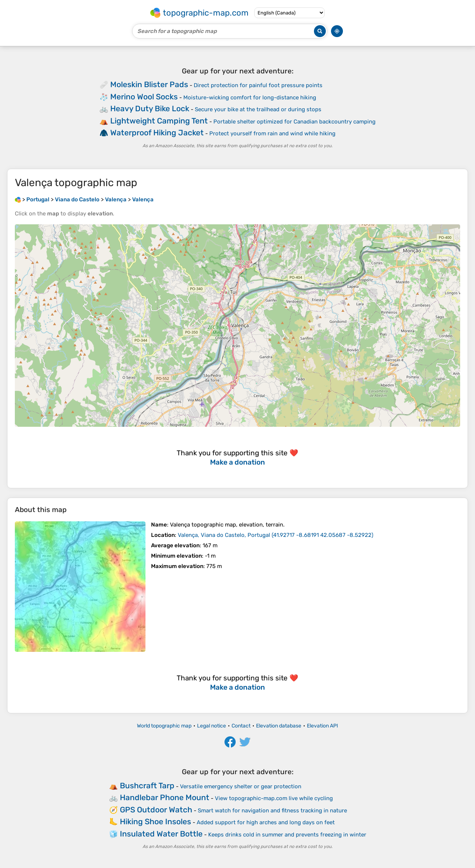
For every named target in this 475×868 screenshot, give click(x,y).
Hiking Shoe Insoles (155, 821)
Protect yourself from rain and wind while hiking (272, 133)
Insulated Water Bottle (161, 834)
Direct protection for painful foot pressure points (258, 85)
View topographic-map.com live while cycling (274, 798)
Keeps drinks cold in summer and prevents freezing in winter (287, 835)
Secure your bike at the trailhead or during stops (258, 109)
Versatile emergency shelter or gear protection (241, 786)
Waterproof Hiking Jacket (157, 133)
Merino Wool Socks (144, 97)
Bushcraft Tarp (147, 786)
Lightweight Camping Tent (159, 121)
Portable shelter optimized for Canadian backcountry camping (294, 122)
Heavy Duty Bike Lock (150, 108)
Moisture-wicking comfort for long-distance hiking (250, 98)
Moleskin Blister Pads (149, 84)
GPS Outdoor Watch (156, 810)
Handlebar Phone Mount (165, 797)
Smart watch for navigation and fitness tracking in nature (272, 811)
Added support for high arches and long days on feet (266, 822)
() (276, 535)
